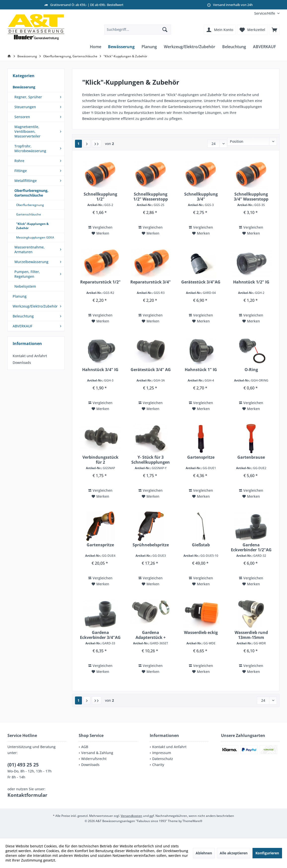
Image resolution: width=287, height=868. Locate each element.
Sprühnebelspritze (151, 545)
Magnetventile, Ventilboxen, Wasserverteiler (27, 131)
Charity (158, 765)
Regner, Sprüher (28, 97)
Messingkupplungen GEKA (35, 237)
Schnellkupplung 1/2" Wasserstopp (151, 197)
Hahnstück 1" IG (201, 370)
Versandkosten (131, 816)
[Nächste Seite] (87, 144)
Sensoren (22, 117)
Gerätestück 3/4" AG (151, 370)
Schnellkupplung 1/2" (100, 197)
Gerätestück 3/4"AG (201, 282)
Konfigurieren (267, 853)
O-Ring (251, 370)
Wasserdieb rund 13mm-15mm (251, 635)
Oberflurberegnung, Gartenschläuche (31, 193)
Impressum (162, 753)
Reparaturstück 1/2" (100, 282)
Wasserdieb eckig (201, 633)
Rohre (19, 161)
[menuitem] (265, 13)
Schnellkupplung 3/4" (201, 197)
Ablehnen (204, 853)
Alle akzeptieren (234, 853)
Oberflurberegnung (30, 205)
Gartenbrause (251, 457)
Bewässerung (24, 87)
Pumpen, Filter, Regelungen (27, 274)
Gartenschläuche (29, 214)
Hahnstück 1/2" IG (251, 282)
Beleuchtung (23, 316)
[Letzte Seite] (97, 144)
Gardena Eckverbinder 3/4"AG (100, 635)
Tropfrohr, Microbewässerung (30, 148)
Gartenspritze (201, 457)
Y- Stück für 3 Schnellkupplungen (151, 460)
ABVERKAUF (22, 326)
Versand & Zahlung (97, 753)
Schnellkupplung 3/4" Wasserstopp (251, 197)
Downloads (22, 363)
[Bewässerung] (121, 47)
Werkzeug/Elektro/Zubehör (35, 306)
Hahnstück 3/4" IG (100, 370)
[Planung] (149, 47)
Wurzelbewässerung (31, 262)
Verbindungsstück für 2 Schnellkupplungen (100, 460)
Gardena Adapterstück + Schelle (151, 635)
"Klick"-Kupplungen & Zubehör (32, 226)
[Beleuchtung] (234, 47)
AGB (85, 747)
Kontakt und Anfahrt (30, 356)
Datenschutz (163, 759)
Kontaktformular (27, 795)
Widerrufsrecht (94, 759)
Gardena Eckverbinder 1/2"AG (251, 547)
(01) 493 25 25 (23, 765)
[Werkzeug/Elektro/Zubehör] (190, 47)
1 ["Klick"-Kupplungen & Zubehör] (78, 144)
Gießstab (201, 545)
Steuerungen (25, 107)
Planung (20, 296)
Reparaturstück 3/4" (151, 282)
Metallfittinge (26, 181)
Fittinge (21, 171)
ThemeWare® (192, 821)
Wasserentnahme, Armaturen (30, 249)
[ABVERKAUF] (265, 47)
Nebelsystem (25, 286)
